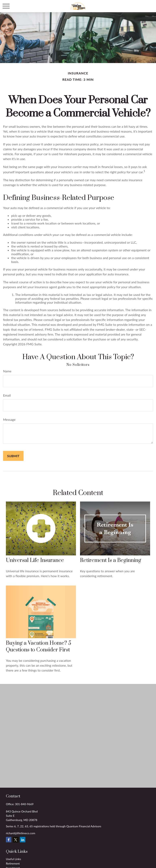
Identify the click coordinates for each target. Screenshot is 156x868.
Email (7, 395)
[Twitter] (16, 840)
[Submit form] (13, 456)
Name (7, 371)
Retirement (13, 863)
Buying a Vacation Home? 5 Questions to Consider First (38, 647)
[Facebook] (9, 840)
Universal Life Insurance (35, 560)
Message (9, 419)
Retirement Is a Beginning (111, 560)
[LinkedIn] (23, 840)
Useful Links (13, 859)
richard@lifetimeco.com (21, 833)
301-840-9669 (24, 804)
